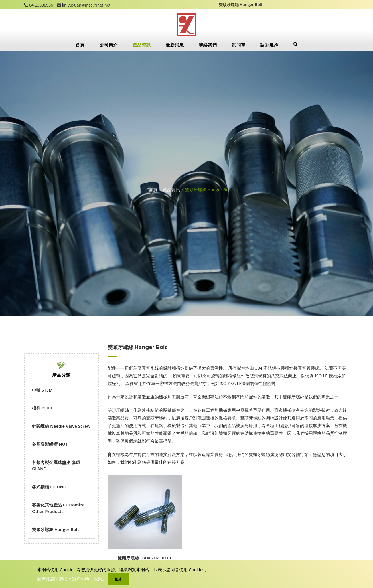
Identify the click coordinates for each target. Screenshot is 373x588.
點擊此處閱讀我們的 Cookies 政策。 (72, 579)
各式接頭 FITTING (49, 487)
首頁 (80, 45)
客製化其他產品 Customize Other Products (58, 508)
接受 (118, 579)
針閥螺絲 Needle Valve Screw (61, 426)
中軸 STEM (42, 390)
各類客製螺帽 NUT (50, 444)
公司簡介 (109, 45)
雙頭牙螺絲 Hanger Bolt (55, 529)
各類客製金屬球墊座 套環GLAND (56, 466)
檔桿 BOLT (42, 408)
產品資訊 (142, 45)
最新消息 (175, 45)
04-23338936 (40, 5)
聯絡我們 (208, 45)
